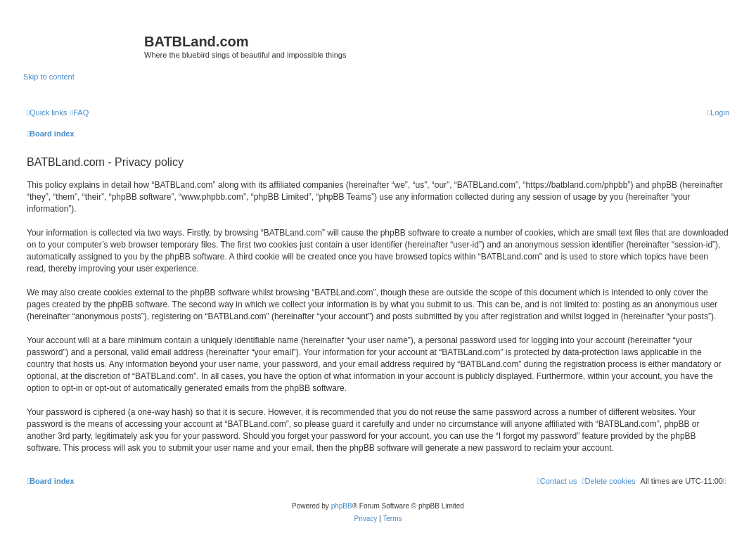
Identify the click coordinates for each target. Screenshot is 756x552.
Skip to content (49, 77)
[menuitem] (79, 113)
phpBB (342, 506)
